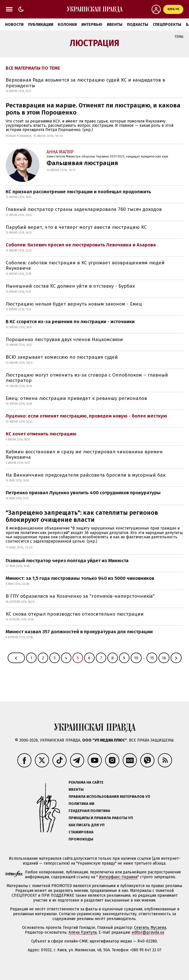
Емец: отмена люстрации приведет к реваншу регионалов (76, 398)
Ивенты (115, 25)
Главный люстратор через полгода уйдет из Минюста (67, 561)
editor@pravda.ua (148, 932)
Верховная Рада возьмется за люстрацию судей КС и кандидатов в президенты (85, 83)
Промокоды (81, 839)
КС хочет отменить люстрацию (41, 434)
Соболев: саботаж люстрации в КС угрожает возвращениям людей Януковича (85, 266)
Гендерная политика (89, 811)
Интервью (92, 25)
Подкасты (138, 25)
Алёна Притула (83, 932)
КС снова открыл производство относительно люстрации (75, 614)
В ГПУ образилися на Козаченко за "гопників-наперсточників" (80, 596)
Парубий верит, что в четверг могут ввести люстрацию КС (76, 227)
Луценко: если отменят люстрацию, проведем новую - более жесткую (86, 416)
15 (152, 658)
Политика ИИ (81, 804)
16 (164, 658)
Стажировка (81, 832)
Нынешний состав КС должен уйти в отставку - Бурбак (70, 286)
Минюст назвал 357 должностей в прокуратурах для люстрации (79, 632)
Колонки (67, 25)
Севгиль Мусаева (150, 928)
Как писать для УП (87, 825)
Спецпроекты (167, 25)
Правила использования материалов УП (109, 797)
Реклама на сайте (86, 782)
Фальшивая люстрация (82, 163)
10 (136, 658)
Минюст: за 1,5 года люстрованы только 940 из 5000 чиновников (80, 578)
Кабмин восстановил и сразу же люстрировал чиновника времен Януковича (84, 455)
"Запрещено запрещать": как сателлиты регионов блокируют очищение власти (82, 516)
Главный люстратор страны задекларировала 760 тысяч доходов (84, 209)
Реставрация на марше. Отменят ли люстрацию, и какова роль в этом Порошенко (93, 109)
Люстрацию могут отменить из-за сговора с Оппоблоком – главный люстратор (87, 378)
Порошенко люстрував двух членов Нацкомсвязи (64, 340)
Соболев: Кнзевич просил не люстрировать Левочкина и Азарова (81, 245)
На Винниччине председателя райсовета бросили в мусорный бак (86, 475)
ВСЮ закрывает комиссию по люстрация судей (62, 357)
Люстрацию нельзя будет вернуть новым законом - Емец (74, 304)
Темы (179, 37)
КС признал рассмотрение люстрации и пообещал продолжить (78, 192)
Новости (14, 25)
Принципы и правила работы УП (101, 818)
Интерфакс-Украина (118, 877)
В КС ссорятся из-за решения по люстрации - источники (70, 322)
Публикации (41, 25)
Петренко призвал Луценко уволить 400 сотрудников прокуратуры (83, 493)
